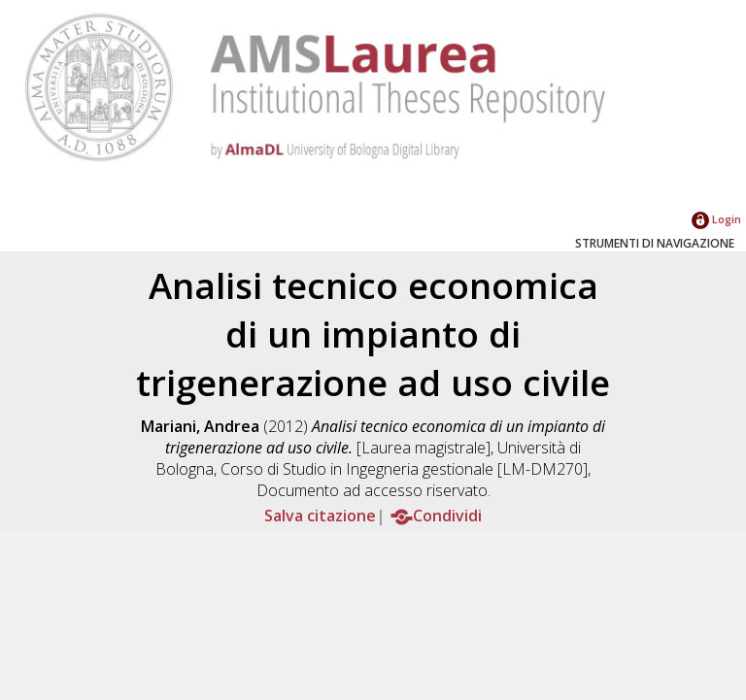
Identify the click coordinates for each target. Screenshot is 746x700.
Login (716, 219)
